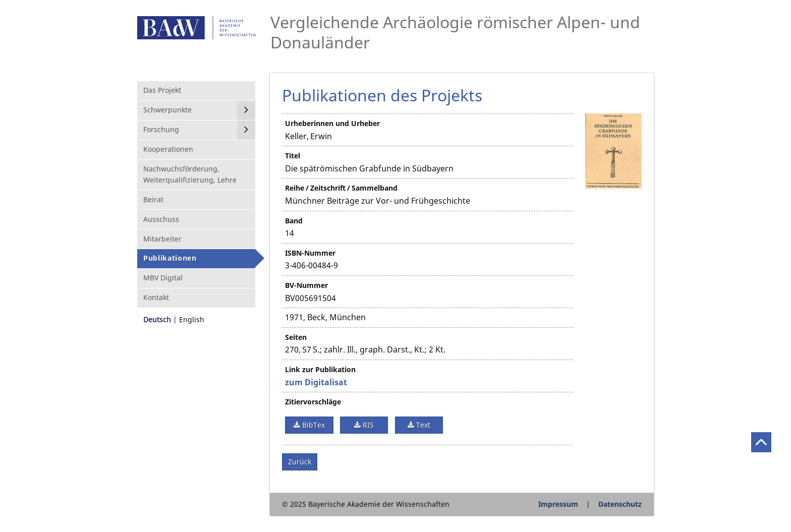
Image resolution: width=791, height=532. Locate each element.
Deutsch (157, 319)
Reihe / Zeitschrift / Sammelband (341, 188)
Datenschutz (620, 504)
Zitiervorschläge (313, 402)
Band (294, 221)
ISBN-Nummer (310, 253)
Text (422, 425)
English (192, 319)
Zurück (300, 462)
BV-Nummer (306, 285)
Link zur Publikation (320, 369)
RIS (367, 425)
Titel (293, 156)
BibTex (313, 425)
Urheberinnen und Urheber (332, 123)
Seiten (296, 337)
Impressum (558, 504)
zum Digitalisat (316, 382)
